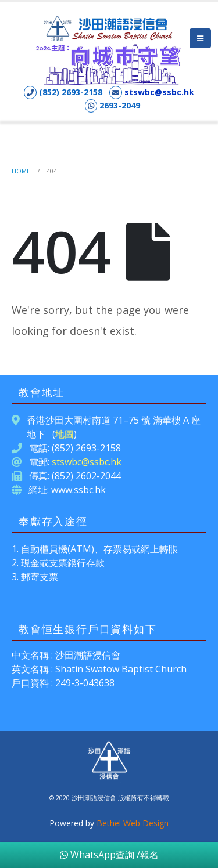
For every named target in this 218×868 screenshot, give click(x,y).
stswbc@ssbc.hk (159, 92)
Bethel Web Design (133, 823)
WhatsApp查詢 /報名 (109, 855)
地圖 (65, 434)
